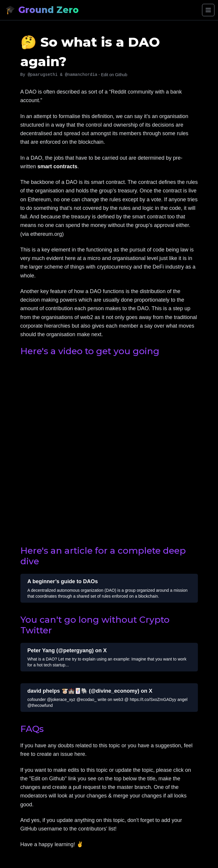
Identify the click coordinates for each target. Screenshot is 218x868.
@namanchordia (81, 75)
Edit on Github (114, 75)
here (80, 754)
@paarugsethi (43, 75)
